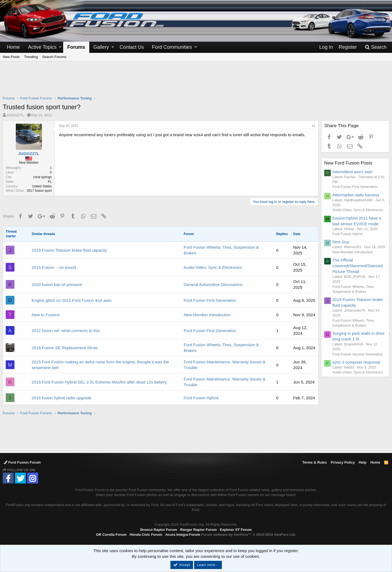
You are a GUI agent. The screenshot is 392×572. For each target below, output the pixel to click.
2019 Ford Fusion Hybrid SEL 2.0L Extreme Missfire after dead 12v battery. (99, 382)
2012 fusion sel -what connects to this (66, 331)
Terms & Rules (314, 462)
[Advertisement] (196, 82)
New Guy (341, 242)
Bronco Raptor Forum (159, 530)
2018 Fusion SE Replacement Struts (65, 348)
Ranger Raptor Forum (198, 530)
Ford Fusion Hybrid (201, 398)
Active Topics (42, 47)
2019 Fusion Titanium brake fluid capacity (69, 250)
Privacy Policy (343, 462)
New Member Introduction (207, 315)
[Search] (376, 47)
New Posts (11, 57)
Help (363, 462)
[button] (60, 47)
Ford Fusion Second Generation (358, 354)
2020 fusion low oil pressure (57, 285)
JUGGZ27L (15, 115)
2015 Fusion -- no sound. (54, 267)
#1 (314, 126)
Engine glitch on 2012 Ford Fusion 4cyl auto (71, 300)
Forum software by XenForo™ (249, 535)
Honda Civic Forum (146, 535)
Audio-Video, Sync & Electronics (213, 267)
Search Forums (54, 57)
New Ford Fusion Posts (348, 163)
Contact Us (132, 47)
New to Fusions (46, 315)
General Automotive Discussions (213, 285)
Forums (76, 47)
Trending (31, 57)
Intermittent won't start (352, 172)
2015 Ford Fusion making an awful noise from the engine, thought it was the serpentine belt (100, 365)
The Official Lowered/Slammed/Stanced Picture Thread (357, 266)
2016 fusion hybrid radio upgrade (61, 398)
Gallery (101, 47)
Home (13, 47)
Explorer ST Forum (236, 530)
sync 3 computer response (356, 362)
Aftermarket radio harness (356, 195)
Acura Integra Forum (183, 535)
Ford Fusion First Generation (210, 300)
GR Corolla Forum (111, 535)
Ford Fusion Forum (22, 462)
